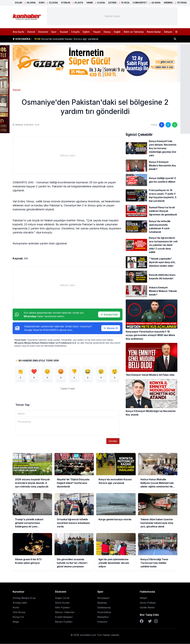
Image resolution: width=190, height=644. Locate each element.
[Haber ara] (175, 39)
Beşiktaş (102, 603)
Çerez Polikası (148, 603)
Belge (16, 622)
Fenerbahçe (104, 612)
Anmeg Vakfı (20, 603)
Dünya (107, 32)
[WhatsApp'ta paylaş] (175, 125)
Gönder (113, 441)
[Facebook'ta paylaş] (162, 125)
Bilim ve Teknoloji (134, 32)
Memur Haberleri (65, 612)
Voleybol (102, 622)
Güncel (31, 32)
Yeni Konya (19, 612)
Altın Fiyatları (62, 608)
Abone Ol (111, 328)
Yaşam (97, 32)
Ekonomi (43, 32)
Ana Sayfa (18, 32)
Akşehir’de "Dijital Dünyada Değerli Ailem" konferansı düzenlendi (74, 37)
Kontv (16, 608)
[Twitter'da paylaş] (168, 125)
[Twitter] (150, 621)
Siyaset (64, 32)
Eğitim (86, 32)
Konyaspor (104, 598)
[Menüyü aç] (176, 32)
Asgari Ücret (62, 598)
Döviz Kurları (62, 603)
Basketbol (103, 617)
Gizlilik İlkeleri (147, 608)
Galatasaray (104, 608)
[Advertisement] (112, 16)
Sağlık (117, 32)
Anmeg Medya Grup (24, 598)
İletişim (168, 32)
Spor (54, 32)
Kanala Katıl (109, 314)
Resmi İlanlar (154, 32)
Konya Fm (18, 617)
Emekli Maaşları (64, 617)
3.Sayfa (75, 32)
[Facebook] (142, 621)
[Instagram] (156, 621)
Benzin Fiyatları (64, 622)
